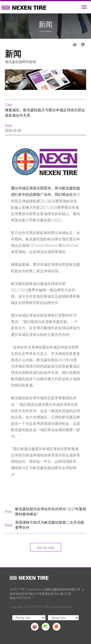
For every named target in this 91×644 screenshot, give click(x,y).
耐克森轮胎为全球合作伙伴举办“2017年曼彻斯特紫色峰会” (51, 511)
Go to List (46, 547)
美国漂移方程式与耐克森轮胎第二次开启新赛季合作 (50, 525)
